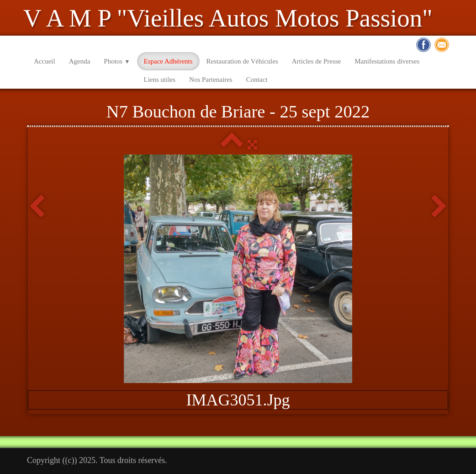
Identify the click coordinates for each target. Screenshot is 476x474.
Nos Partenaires (211, 80)
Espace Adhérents (168, 61)
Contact (257, 80)
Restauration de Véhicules (242, 61)
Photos (117, 61)
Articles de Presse (316, 61)
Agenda (80, 61)
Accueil (45, 61)
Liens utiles (160, 80)
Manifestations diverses (387, 61)
